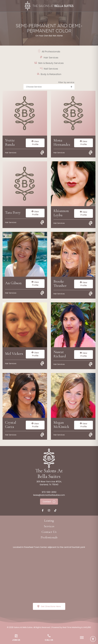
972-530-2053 (49, 492)
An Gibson (13, 283)
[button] (49, 87)
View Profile (35, 143)
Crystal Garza (11, 425)
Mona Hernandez (62, 142)
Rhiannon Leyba (61, 213)
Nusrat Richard (60, 354)
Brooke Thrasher (60, 283)
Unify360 (87, 627)
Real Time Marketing (72, 627)
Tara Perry (13, 212)
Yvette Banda (10, 142)
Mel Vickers (14, 354)
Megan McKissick (61, 425)
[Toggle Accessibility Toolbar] (93, 639)
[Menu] (82, 638)
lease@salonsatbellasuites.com (49, 495)
